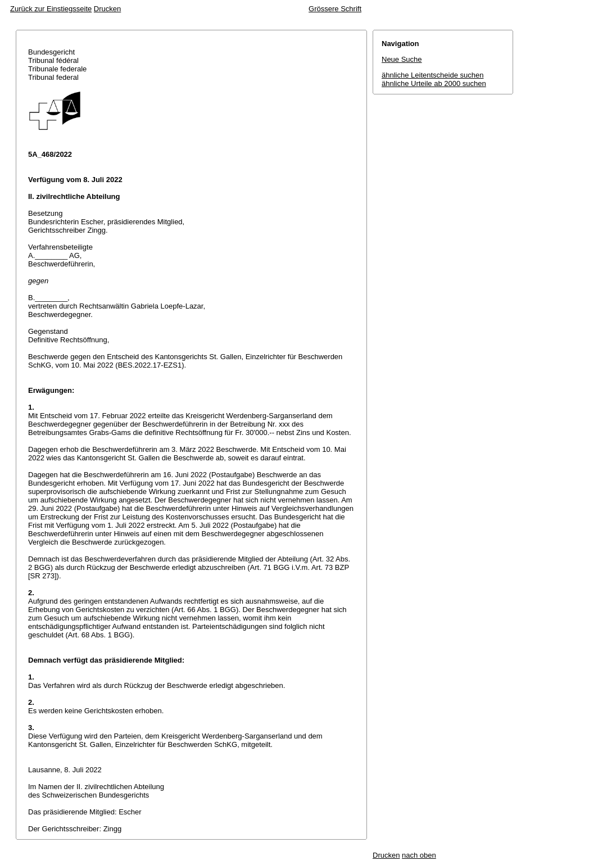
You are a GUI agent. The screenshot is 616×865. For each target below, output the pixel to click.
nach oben (419, 855)
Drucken (107, 9)
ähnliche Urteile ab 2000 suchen (434, 83)
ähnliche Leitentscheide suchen (432, 75)
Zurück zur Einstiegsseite (51, 9)
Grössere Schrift (335, 9)
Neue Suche (402, 59)
